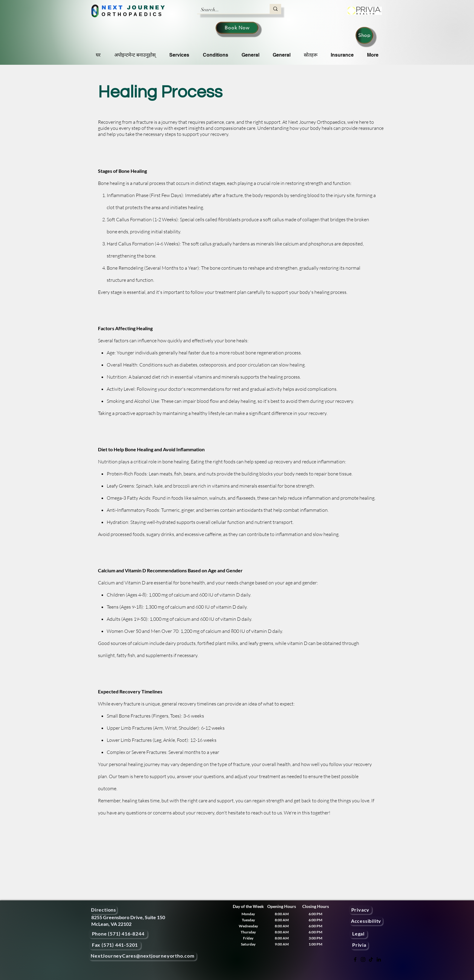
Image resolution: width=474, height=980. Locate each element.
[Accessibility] (366, 921)
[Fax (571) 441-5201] (115, 945)
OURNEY (149, 8)
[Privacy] (360, 910)
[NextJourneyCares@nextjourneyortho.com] (143, 956)
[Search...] (229, 10)
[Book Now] (237, 28)
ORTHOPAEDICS (133, 14)
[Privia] (359, 945)
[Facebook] (355, 959)
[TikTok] (371, 959)
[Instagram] (363, 959)
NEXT (113, 8)
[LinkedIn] (379, 959)
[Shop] (364, 35)
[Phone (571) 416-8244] (118, 934)
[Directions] (104, 910)
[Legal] (358, 934)
